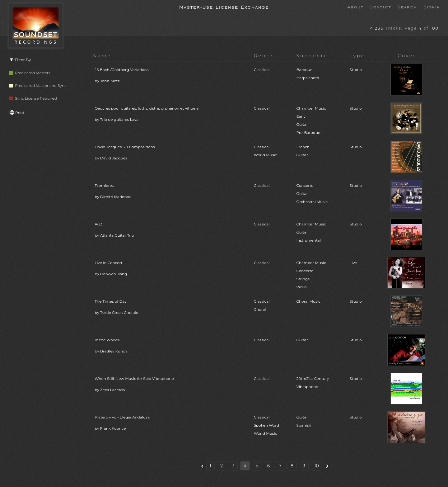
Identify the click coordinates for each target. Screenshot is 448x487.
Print (17, 113)
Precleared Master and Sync (38, 85)
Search (407, 7)
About (355, 7)
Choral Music (308, 301)
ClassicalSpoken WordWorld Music (266, 425)
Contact (380, 7)
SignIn (432, 7)
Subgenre (312, 56)
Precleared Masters (30, 73)
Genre (264, 56)
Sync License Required (33, 98)
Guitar (302, 340)
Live (353, 263)
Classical (262, 70)
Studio (355, 70)
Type (357, 56)
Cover (407, 56)
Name (102, 56)
